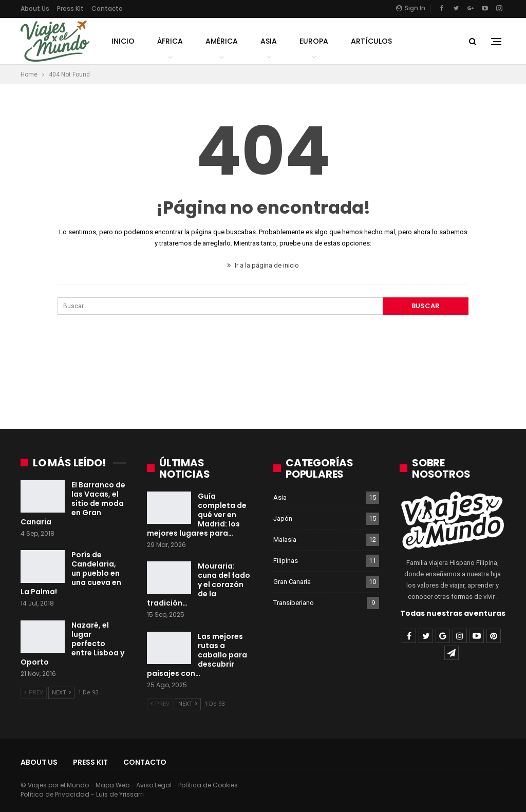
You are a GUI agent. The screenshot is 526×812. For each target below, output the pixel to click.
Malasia (285, 540)
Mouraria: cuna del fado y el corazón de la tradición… (199, 584)
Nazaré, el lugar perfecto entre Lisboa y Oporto (72, 644)
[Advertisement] (263, 376)
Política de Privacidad (55, 794)
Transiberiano (294, 603)
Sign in (411, 8)
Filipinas (286, 561)
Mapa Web (112, 785)
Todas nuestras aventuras (453, 613)
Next (61, 693)
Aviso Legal (154, 785)
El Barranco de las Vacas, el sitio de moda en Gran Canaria (73, 503)
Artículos (371, 41)
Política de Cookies (208, 785)
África (170, 41)
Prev (34, 693)
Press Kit (70, 8)
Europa (314, 41)
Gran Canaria (292, 582)
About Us (35, 8)
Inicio (123, 41)
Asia (269, 41)
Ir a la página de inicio (263, 265)
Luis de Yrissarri (120, 794)
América (222, 41)
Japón (283, 518)
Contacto (107, 8)
